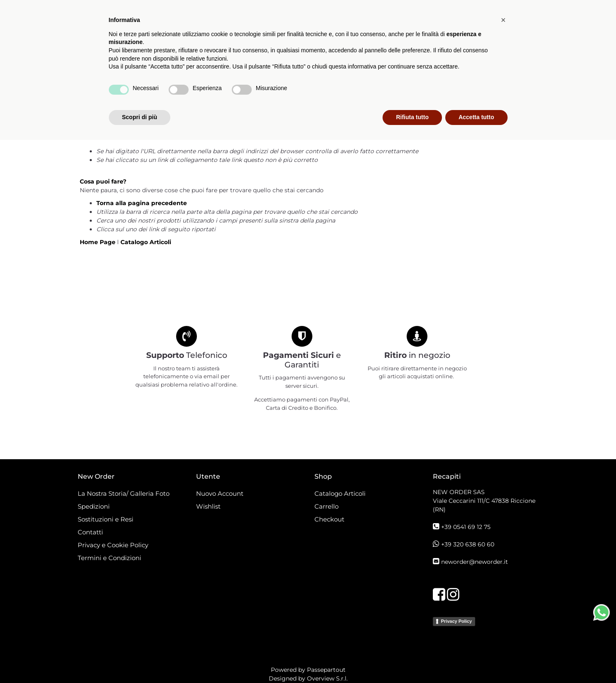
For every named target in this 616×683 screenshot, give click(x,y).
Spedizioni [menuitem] (94, 506)
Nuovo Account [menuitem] (220, 493)
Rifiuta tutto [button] (412, 660)
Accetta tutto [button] (476, 660)
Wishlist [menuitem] (208, 506)
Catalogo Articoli (146, 242)
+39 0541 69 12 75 (466, 527)
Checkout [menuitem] (329, 519)
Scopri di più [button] (140, 660)
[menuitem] (302, 72)
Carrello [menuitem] (326, 506)
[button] (533, 72)
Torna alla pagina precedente (142, 203)
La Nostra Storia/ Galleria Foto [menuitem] (124, 493)
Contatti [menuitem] (90, 532)
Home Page (98, 242)
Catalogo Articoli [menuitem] (230, 72)
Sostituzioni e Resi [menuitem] (106, 519)
